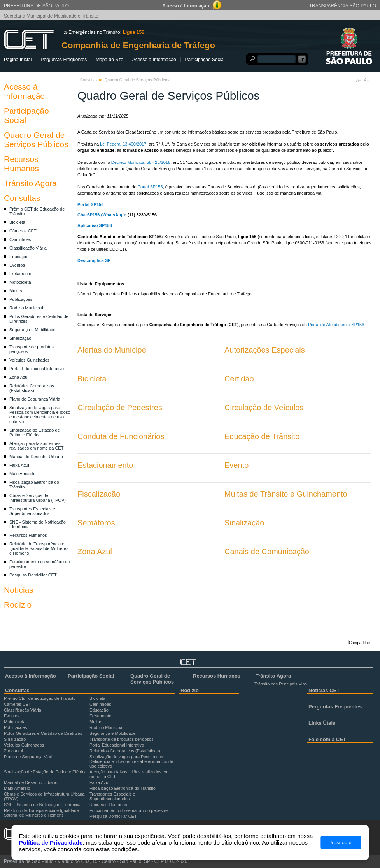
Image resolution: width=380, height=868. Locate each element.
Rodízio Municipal (26, 308)
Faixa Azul (19, 465)
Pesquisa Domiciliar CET (33, 575)
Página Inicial (18, 60)
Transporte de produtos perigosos (122, 739)
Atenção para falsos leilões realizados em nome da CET (36, 446)
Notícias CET (324, 690)
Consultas (22, 198)
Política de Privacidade (51, 843)
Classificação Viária (28, 248)
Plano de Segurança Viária (35, 399)
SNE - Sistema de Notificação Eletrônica (42, 805)
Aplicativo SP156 (95, 225)
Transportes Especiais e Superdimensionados (32, 511)
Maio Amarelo (22, 474)
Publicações (21, 299)
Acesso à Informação (154, 60)
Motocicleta (20, 282)
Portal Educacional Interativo (37, 369)
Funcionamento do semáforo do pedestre (129, 810)
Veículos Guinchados (29, 360)
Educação (19, 257)
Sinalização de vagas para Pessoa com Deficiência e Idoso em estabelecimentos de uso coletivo (40, 415)
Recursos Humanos (21, 164)
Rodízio (18, 605)
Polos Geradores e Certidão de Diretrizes (43, 733)
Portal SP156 (150, 187)
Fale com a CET (327, 739)
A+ (367, 80)
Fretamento (20, 274)
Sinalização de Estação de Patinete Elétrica (35, 432)
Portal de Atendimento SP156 (336, 325)
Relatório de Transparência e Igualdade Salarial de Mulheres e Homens (39, 548)
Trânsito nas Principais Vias (281, 684)
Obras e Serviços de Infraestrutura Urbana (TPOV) (38, 498)
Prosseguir (341, 843)
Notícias (19, 590)
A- (358, 81)
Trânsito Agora (30, 183)
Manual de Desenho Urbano (36, 457)
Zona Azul (19, 377)
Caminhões (20, 239)
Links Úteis (322, 723)
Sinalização (20, 338)
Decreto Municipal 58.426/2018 (141, 162)
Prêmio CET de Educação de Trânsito (40, 698)
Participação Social (205, 60)
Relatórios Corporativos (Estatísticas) (32, 388)
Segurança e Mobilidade (32, 330)
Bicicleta (17, 222)
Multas (16, 291)
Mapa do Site (109, 60)
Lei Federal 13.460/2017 (123, 144)
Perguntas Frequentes (64, 60)
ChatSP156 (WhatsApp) (101, 215)
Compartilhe (359, 643)
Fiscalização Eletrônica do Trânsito (123, 788)
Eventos (17, 265)
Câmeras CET (23, 231)
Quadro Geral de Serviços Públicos (36, 140)
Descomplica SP (95, 260)
